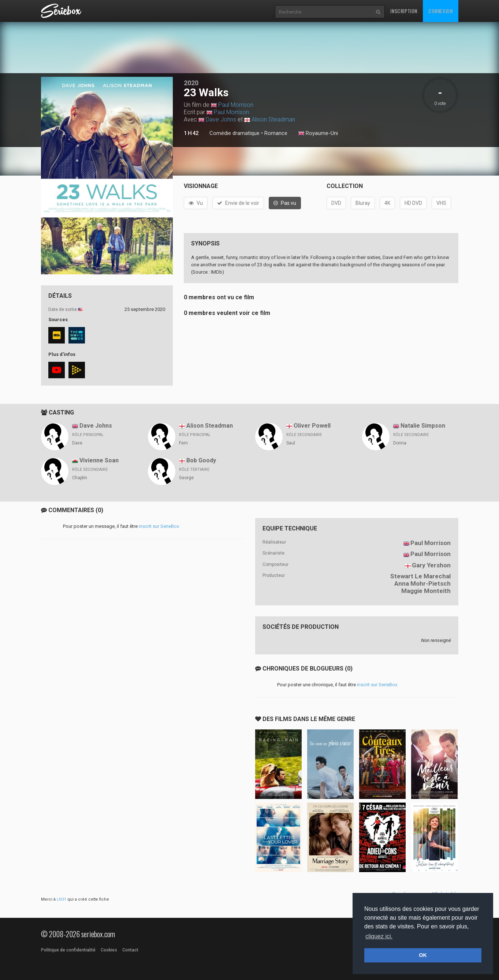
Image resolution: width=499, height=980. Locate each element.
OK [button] (423, 955)
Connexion (440, 11)
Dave (77, 443)
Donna (400, 443)
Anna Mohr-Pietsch (422, 583)
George (186, 478)
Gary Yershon (431, 565)
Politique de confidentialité (68, 950)
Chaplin (80, 478)
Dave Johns (221, 119)
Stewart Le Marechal (420, 576)
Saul (291, 443)
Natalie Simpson (423, 426)
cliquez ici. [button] (379, 936)
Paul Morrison (236, 105)
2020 (191, 83)
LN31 (62, 899)
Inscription (404, 11)
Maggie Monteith (426, 591)
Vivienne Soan (99, 460)
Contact (130, 950)
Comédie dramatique (234, 133)
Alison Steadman (273, 119)
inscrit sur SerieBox (159, 526)
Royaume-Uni (318, 134)
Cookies (109, 950)
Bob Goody (201, 460)
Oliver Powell (312, 426)
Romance (276, 133)
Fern (183, 443)
